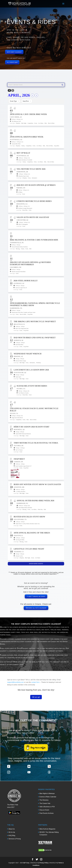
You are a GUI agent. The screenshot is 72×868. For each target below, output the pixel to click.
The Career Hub (45, 803)
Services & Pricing (15, 839)
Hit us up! (36, 697)
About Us (12, 829)
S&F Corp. (26, 863)
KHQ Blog (12, 835)
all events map (12, 62)
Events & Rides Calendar (48, 797)
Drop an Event (44, 810)
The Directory (44, 800)
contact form (36, 682)
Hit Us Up (12, 832)
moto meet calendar (14, 52)
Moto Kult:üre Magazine (47, 829)
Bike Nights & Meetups (47, 793)
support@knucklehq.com (15, 682)
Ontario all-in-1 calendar (36, 608)
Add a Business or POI (47, 807)
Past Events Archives (46, 813)
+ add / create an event (36, 596)
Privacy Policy (44, 863)
